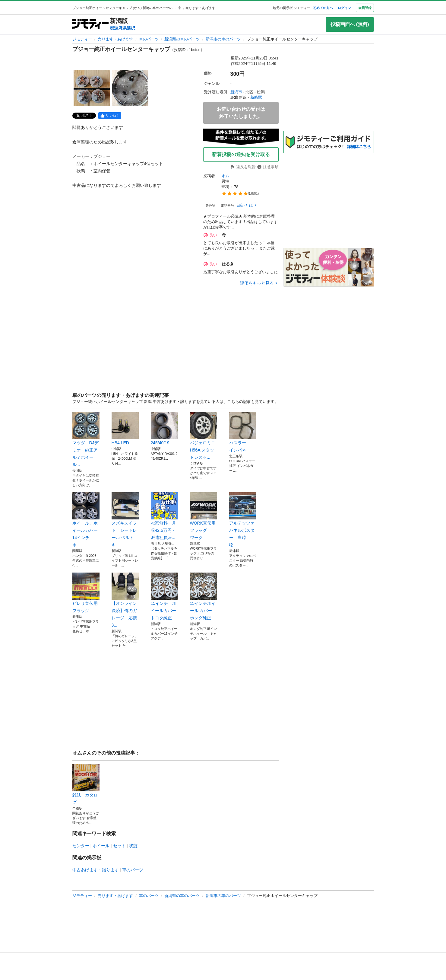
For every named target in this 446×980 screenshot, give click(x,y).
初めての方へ (323, 8)
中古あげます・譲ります (96, 870)
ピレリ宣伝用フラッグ (86, 593)
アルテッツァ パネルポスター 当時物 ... (243, 520)
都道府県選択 (122, 28)
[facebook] (110, 116)
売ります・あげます (115, 39)
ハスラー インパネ (243, 432)
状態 (133, 846)
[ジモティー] (90, 24)
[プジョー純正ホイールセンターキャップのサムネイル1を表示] (92, 88)
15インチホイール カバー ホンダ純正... (204, 596)
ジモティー (82, 39)
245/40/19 (164, 429)
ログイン (344, 8)
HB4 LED (125, 429)
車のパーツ (149, 39)
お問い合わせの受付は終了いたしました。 (241, 113)
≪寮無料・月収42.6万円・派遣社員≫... (164, 516)
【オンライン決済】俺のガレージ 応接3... (125, 600)
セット (119, 846)
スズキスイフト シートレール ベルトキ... (125, 520)
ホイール (101, 846)
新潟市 (236, 92)
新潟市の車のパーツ (223, 39)
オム (225, 176)
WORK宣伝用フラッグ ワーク (204, 516)
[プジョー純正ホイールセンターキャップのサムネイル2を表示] (130, 88)
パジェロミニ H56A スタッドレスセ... (204, 436)
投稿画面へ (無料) (350, 24)
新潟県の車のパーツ (182, 39)
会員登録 (365, 8)
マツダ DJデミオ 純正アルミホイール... (86, 439)
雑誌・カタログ (86, 784)
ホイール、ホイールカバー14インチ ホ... (86, 520)
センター (81, 846)
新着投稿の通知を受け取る (241, 154)
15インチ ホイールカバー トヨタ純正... (164, 596)
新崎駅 (256, 97)
